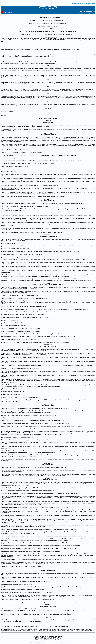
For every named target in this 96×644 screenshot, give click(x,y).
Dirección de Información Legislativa (56, 642)
